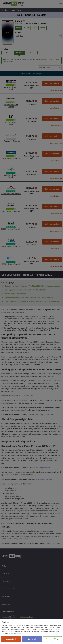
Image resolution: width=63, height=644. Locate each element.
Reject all (32, 639)
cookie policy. (16, 633)
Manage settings (52, 639)
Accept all (11, 639)
